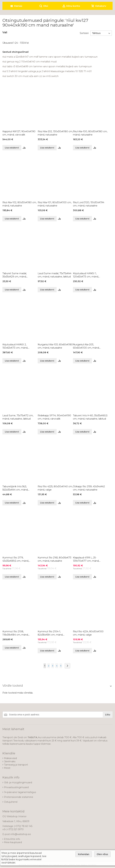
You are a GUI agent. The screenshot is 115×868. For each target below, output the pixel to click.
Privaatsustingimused (16, 787)
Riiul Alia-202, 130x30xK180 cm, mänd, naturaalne (55, 133)
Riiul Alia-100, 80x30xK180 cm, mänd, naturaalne (90, 133)
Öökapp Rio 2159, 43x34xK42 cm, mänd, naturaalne (89, 488)
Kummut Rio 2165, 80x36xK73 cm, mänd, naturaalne (55, 559)
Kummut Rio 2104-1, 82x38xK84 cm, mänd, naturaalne (50, 633)
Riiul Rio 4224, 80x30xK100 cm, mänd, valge (88, 633)
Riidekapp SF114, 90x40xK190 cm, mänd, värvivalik (54, 417)
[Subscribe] (108, 715)
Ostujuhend (11, 802)
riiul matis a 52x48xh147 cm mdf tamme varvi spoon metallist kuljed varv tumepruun (50, 57)
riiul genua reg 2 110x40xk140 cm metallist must (30, 62)
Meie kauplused (13, 842)
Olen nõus (102, 854)
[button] (24, 148)
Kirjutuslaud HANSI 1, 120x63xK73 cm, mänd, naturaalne (86, 275)
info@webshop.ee (21, 834)
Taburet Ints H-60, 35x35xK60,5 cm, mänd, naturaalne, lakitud (90, 417)
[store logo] (31, 1)
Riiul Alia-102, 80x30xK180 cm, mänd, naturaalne (19, 204)
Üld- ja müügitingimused (18, 782)
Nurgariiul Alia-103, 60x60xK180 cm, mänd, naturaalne (55, 346)
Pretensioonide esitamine (19, 797)
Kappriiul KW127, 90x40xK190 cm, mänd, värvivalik (19, 133)
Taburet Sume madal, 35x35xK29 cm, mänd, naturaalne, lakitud (15, 275)
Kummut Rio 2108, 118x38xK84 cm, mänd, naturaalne (15, 633)
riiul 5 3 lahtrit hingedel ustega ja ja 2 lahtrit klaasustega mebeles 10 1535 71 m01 (47, 71)
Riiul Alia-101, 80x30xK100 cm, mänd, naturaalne (55, 204)
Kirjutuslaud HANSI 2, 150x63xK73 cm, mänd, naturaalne (15, 346)
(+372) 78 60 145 (23, 826)
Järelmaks (10, 761)
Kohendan (84, 854)
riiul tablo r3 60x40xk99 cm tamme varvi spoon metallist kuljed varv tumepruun (47, 66)
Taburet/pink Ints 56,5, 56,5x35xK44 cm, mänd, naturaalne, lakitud (15, 488)
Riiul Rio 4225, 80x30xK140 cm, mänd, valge (55, 488)
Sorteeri (84, 33)
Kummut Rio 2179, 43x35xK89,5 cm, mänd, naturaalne (16, 559)
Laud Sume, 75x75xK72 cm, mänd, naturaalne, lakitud (18, 417)
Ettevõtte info (12, 839)
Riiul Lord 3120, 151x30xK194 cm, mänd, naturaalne (89, 204)
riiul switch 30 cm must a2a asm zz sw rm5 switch (30, 76)
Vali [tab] (5, 32)
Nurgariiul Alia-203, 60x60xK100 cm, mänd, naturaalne (86, 346)
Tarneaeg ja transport (16, 765)
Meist (7, 768)
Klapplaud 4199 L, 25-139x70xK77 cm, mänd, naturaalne (86, 559)
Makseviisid (10, 758)
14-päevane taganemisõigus (20, 792)
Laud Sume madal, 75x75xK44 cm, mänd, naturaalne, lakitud (55, 275)
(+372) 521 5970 (15, 829)
